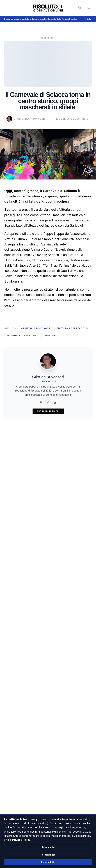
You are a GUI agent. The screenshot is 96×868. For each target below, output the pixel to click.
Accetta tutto (48, 862)
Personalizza (48, 855)
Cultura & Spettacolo (72, 328)
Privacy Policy (21, 840)
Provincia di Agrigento (23, 335)
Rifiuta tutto (48, 847)
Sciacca (50, 335)
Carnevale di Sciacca (36, 328)
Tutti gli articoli (48, 411)
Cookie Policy (82, 836)
